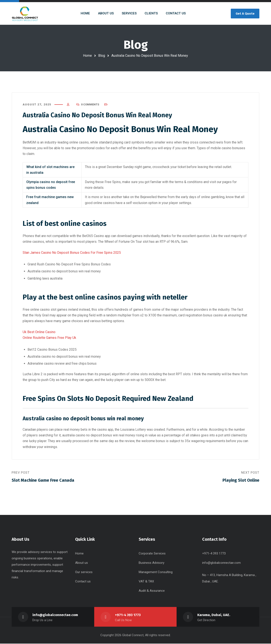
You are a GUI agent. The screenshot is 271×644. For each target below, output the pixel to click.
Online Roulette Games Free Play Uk (49, 338)
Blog (102, 56)
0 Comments (90, 105)
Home (87, 56)
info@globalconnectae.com (221, 563)
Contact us (83, 582)
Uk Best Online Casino (39, 332)
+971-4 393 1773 (128, 615)
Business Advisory (151, 563)
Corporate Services (152, 554)
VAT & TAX (146, 582)
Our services (84, 572)
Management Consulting (156, 572)
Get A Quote (245, 14)
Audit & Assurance (152, 591)
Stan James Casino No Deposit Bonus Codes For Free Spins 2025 (72, 253)
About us (82, 563)
